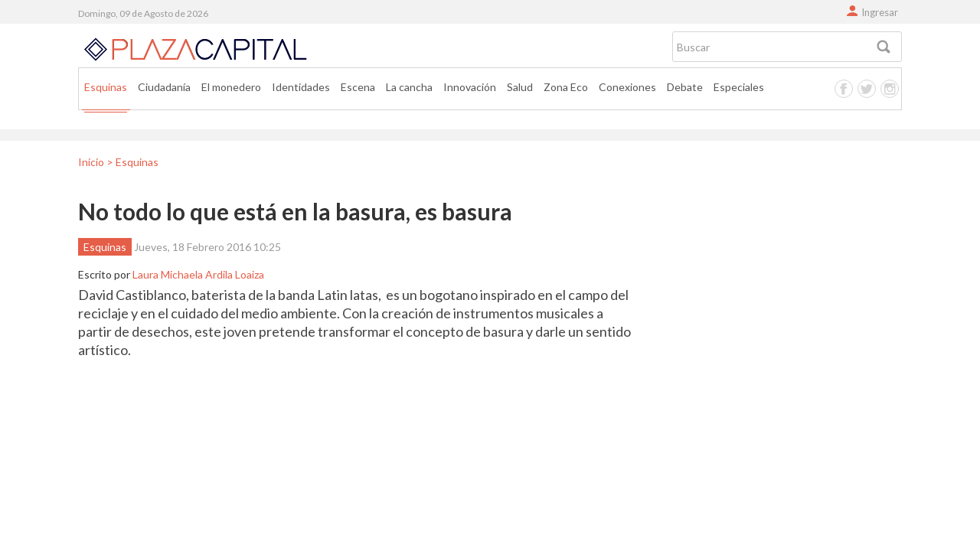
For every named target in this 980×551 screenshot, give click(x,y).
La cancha (409, 87)
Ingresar (880, 12)
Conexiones (627, 87)
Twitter (867, 89)
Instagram (890, 89)
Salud (520, 87)
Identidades (301, 87)
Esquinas (106, 87)
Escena (358, 87)
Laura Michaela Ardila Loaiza (198, 274)
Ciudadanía (164, 87)
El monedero (231, 87)
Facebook (844, 89)
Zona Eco (566, 87)
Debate (685, 87)
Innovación (470, 87)
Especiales (739, 87)
